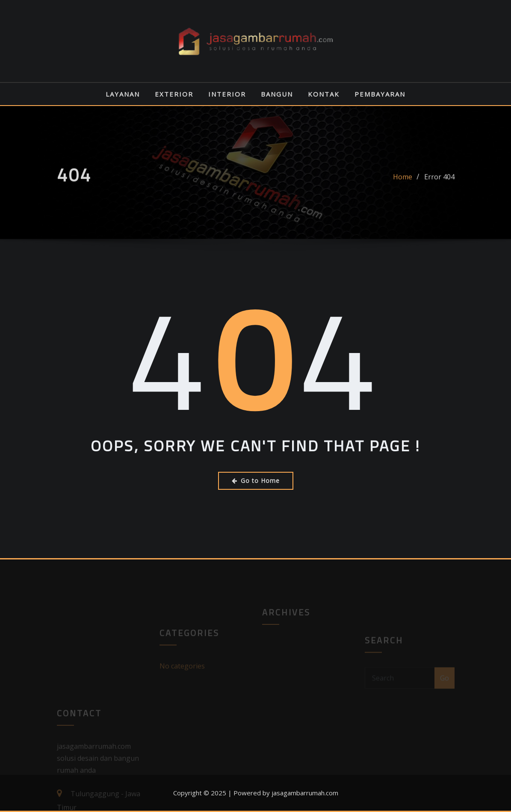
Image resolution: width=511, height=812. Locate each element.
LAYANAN (123, 94)
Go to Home (256, 481)
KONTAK (324, 94)
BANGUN (277, 94)
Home (403, 181)
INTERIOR (227, 94)
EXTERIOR (174, 94)
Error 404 (439, 181)
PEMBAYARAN (380, 94)
